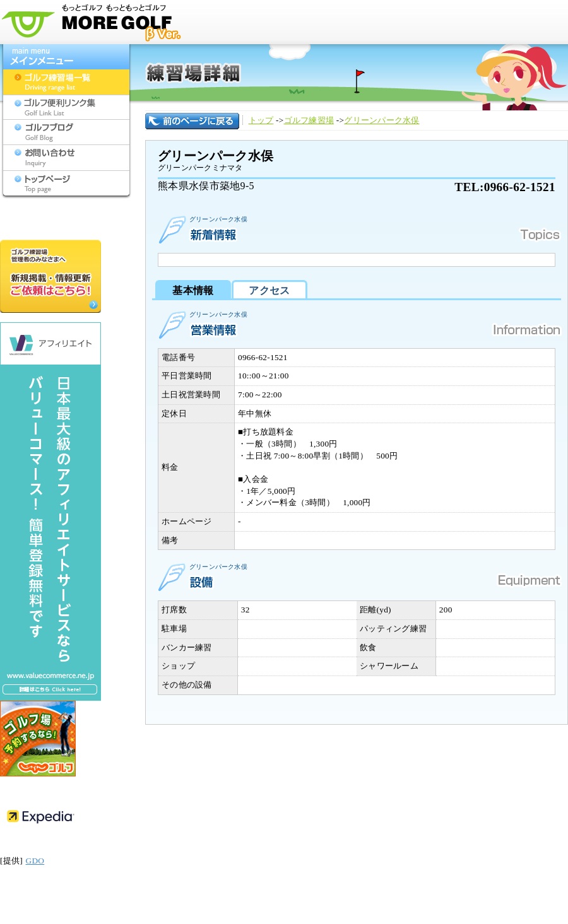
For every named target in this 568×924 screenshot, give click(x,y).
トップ (261, 120)
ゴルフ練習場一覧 (66, 82)
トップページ (66, 183)
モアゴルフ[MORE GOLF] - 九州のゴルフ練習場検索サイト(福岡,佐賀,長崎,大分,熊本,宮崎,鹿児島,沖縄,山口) (95, 22)
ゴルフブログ (66, 132)
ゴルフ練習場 (309, 120)
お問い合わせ (66, 158)
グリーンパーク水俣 (382, 120)
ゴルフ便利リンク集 (66, 107)
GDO (35, 861)
